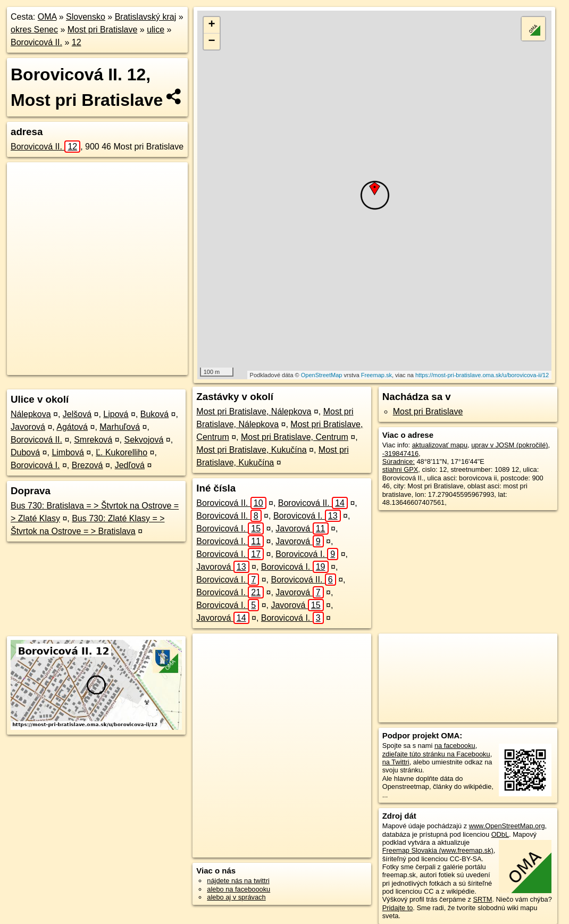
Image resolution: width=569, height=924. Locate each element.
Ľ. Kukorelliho (122, 452)
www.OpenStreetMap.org (507, 826)
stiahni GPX (400, 469)
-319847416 (400, 453)
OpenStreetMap (322, 375)
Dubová (25, 452)
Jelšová (77, 414)
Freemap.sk (376, 375)
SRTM (482, 899)
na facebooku (455, 746)
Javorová (28, 427)
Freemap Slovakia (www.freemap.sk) (438, 850)
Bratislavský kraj (146, 17)
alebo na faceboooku (239, 889)
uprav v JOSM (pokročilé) (509, 445)
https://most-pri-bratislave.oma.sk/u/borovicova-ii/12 (482, 375)
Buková (154, 414)
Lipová (116, 414)
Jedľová (130, 465)
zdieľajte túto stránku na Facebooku (436, 754)
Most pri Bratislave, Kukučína (251, 450)
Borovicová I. (35, 465)
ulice (156, 30)
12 (77, 42)
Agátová (72, 427)
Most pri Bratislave (103, 30)
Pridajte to (398, 908)
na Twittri (396, 762)
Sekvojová (144, 440)
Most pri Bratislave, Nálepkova (254, 411)
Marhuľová (120, 427)
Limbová (68, 452)
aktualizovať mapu (440, 445)
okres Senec (34, 30)
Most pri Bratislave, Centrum (295, 437)
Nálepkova (31, 414)
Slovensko (86, 17)
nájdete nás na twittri (238, 881)
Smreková (93, 440)
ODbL (500, 834)
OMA (47, 17)
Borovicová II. (36, 42)
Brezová (87, 465)
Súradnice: (399, 461)
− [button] (212, 41)
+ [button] (212, 25)
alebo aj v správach (236, 897)
